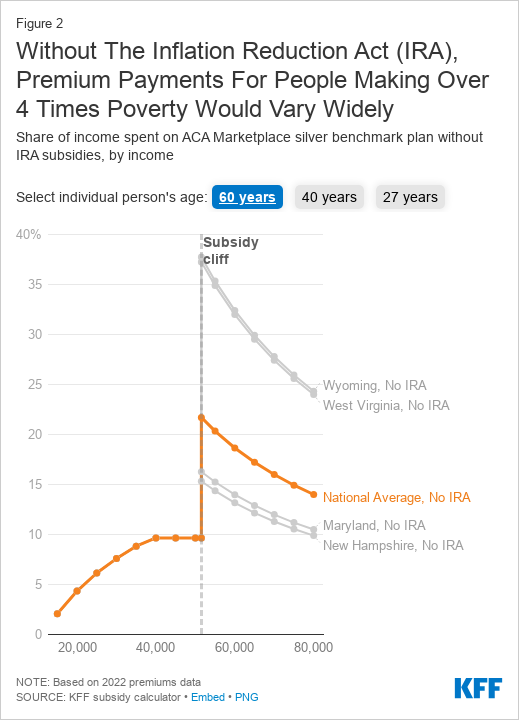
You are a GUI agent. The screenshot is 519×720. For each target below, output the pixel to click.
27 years (410, 197)
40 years (329, 197)
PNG (247, 697)
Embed (208, 697)
